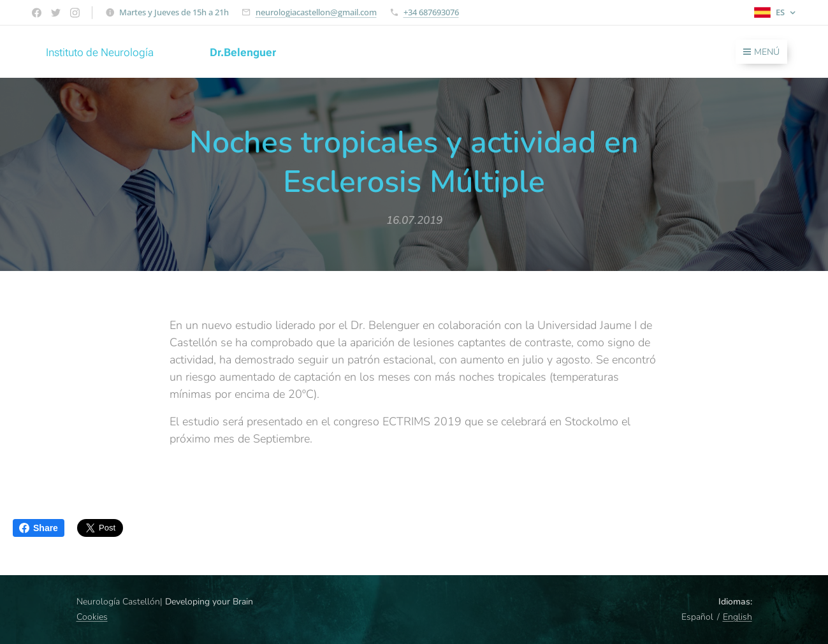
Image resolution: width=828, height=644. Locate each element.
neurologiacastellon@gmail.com (316, 12)
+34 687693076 (431, 12)
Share (39, 528)
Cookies (92, 617)
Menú (761, 52)
